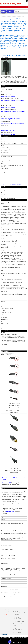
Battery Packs (16, 7)
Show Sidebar (4, 634)
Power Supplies (10, 7)
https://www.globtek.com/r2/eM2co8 (8, 131)
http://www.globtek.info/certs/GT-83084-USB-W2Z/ (10, 93)
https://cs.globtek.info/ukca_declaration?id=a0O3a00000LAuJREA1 (14, 111)
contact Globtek (10, 512)
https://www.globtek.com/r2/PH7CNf (8, 127)
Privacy (14, 625)
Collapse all (6, 58)
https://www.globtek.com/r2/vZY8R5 (8, 134)
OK (10, 642)
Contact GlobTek (7, 483)
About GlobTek (3, 7)
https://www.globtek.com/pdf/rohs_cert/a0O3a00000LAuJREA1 (13, 123)
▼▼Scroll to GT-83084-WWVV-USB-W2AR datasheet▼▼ (12, 16)
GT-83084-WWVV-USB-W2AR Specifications (13, 55)
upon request (20, 510)
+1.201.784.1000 (27, 7)
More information (17, 642)
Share (9, 11)
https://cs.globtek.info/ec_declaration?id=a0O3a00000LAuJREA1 (13, 100)
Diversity (15, 622)
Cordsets (21, 7)
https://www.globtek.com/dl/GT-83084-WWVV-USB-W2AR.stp (12, 185)
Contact (25, 7)
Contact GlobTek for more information (8, 97)
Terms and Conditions (17, 623)
